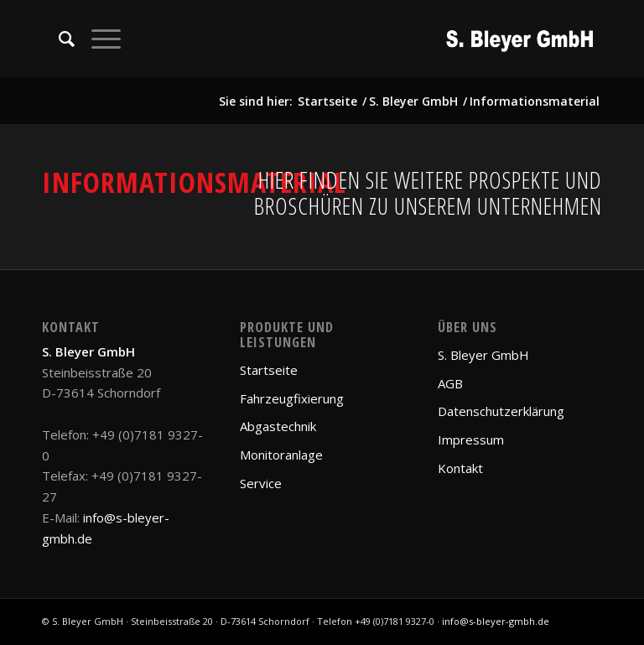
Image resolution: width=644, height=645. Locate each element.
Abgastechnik (278, 426)
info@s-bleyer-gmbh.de (496, 621)
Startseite (269, 370)
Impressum (471, 440)
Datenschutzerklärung (501, 411)
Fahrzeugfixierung (292, 398)
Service (261, 483)
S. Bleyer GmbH (483, 355)
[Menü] (98, 39)
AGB (450, 383)
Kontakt (460, 468)
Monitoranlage (281, 455)
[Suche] (58, 39)
